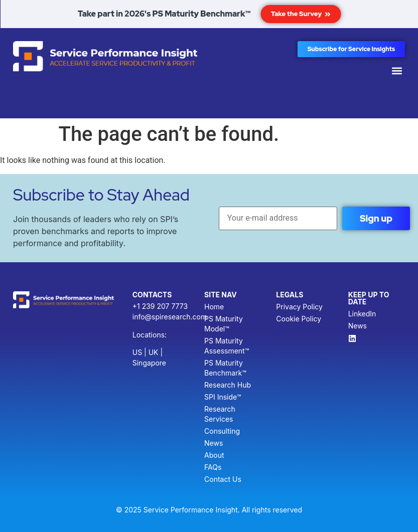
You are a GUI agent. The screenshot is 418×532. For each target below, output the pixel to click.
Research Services (220, 414)
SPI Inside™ (223, 397)
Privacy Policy (299, 307)
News (214, 443)
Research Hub (228, 385)
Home (214, 307)
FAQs (213, 467)
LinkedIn (362, 314)
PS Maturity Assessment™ (227, 346)
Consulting (222, 431)
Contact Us (223, 479)
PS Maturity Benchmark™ (225, 368)
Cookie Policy (299, 319)
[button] (397, 70)
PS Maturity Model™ (224, 324)
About (214, 455)
